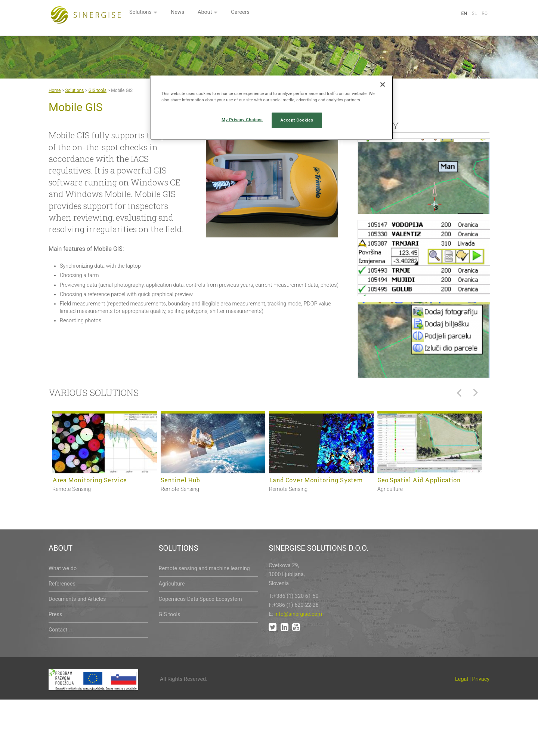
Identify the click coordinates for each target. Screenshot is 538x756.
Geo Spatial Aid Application (419, 480)
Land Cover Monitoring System (316, 480)
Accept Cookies (297, 120)
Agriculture (172, 584)
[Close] (383, 84)
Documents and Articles (77, 599)
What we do (63, 568)
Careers (335, 14)
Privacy (481, 679)
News (269, 14)
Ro (485, 13)
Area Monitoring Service (89, 480)
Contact (58, 630)
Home (55, 90)
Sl (474, 13)
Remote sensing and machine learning (204, 568)
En (464, 13)
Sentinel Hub (180, 480)
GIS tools (98, 90)
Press (55, 614)
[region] (272, 108)
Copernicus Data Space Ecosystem (200, 599)
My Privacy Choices (242, 120)
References (62, 584)
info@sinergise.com (298, 614)
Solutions (230, 14)
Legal (462, 679)
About (298, 14)
